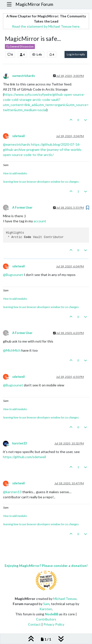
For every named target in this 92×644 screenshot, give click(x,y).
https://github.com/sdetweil (24, 457)
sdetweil (18, 136)
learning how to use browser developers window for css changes (41, 182)
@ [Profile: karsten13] (12, 492)
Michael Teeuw (65, 599)
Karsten (46, 609)
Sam (46, 604)
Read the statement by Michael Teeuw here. (46, 26)
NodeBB (52, 614)
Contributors (46, 619)
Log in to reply (76, 54)
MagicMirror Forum (34, 4)
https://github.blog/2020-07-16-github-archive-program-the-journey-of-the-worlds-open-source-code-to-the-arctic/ (43, 149)
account (40, 221)
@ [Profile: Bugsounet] (13, 275)
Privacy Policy (54, 624)
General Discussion (20, 47)
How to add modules (15, 173)
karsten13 (20, 443)
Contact (34, 624)
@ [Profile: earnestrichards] (17, 144)
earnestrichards (24, 76)
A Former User (22, 208)
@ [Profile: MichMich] (12, 350)
